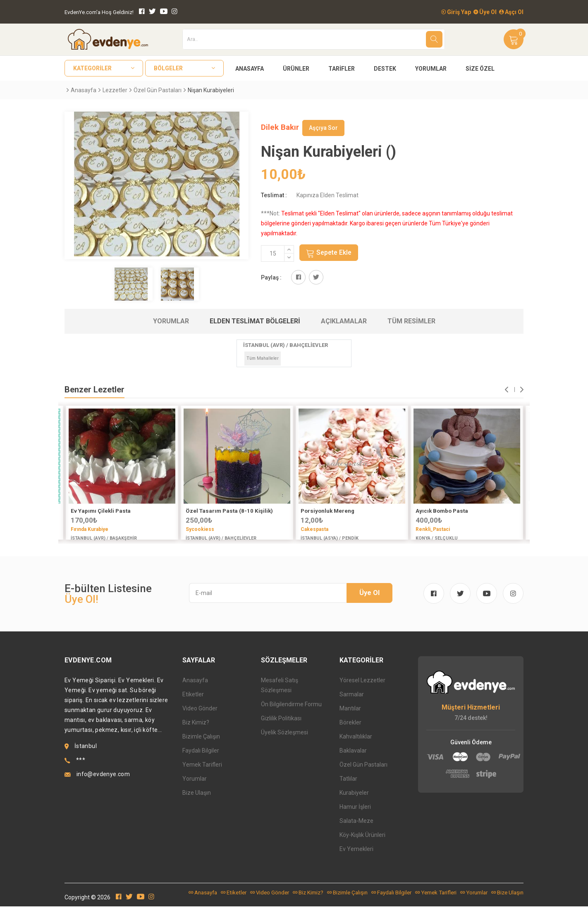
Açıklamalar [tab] (344, 321)
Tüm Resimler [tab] (411, 321)
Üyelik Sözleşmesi (284, 739)
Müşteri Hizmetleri (471, 714)
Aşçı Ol (511, 12)
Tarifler (342, 69)
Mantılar (350, 715)
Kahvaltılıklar (356, 743)
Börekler (350, 729)
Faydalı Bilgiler (201, 757)
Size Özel (480, 69)
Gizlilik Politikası (281, 725)
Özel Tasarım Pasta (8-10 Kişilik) (229, 511)
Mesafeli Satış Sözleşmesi (280, 692)
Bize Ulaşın (197, 799)
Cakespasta (314, 529)
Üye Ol (485, 12)
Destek (385, 69)
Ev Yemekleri (356, 856)
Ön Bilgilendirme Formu (291, 711)
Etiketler (193, 701)
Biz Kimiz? (196, 729)
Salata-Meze (356, 827)
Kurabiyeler (354, 799)
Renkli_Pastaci (433, 529)
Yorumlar (431, 69)
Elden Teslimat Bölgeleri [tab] (255, 321)
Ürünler (296, 69)
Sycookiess (200, 529)
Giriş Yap (456, 12)
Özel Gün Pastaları (158, 90)
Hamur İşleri (355, 813)
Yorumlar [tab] (171, 321)
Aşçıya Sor (323, 128)
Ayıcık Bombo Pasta (442, 511)
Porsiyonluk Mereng (327, 511)
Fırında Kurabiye (90, 529)
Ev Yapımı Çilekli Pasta (101, 511)
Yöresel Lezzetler (362, 687)
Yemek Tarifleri (202, 771)
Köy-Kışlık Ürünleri (362, 841)
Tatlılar (348, 785)
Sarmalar (352, 701)
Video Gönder (200, 715)
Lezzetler (115, 90)
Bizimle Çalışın (201, 743)
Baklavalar (353, 757)
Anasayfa (250, 69)
